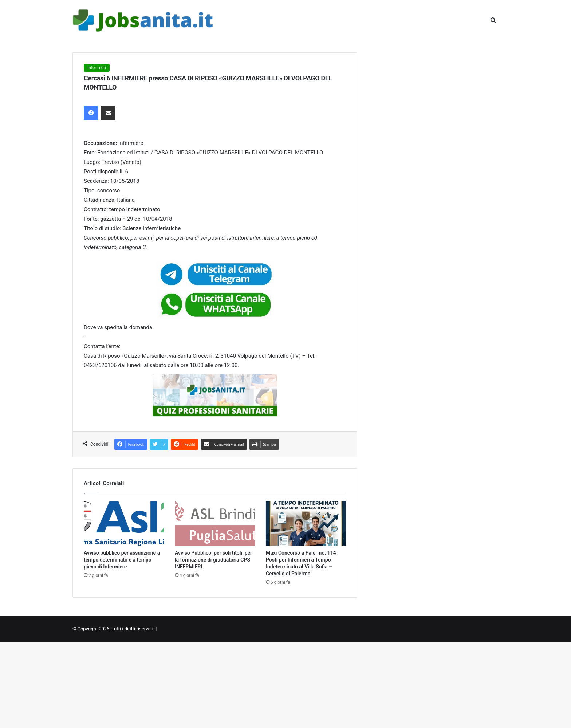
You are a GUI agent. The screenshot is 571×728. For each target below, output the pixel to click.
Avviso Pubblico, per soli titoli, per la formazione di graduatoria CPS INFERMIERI (213, 560)
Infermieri (97, 68)
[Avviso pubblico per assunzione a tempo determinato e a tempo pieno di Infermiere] (124, 523)
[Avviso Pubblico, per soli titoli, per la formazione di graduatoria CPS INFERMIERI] (215, 523)
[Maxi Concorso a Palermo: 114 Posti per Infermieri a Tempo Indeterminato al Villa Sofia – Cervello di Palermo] (306, 523)
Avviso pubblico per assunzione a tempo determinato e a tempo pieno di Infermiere (122, 560)
